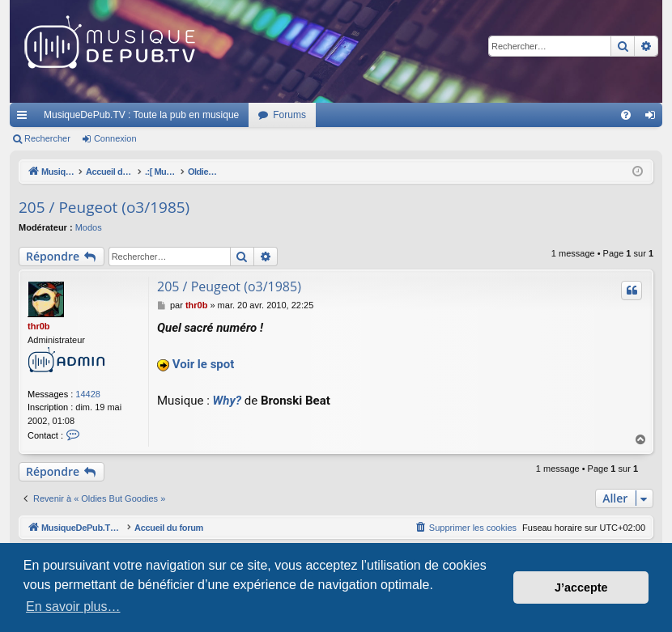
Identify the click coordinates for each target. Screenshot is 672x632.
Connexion (115, 138)
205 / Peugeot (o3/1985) (104, 207)
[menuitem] (626, 115)
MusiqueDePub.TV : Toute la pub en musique (141, 115)
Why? (227, 401)
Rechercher (47, 138)
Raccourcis (25, 118)
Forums (289, 115)
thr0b (39, 326)
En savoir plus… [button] (73, 607)
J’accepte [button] (581, 587)
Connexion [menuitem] (654, 118)
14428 (88, 394)
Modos (89, 227)
